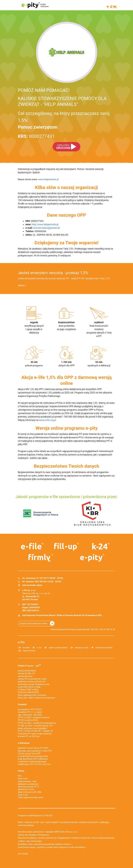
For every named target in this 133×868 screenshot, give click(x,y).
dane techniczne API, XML (30, 792)
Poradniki (22, 704)
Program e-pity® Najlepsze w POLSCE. (35, 816)
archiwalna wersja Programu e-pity (34, 684)
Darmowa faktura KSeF (28, 692)
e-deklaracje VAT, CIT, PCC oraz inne (34, 764)
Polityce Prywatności (81, 838)
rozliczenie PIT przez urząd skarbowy (35, 734)
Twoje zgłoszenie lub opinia (31, 797)
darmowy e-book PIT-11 (29, 787)
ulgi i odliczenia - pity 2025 (30, 715)
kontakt (26, 648)
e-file (21, 642)
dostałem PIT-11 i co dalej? (30, 712)
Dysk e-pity (23, 795)
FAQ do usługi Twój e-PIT (29, 754)
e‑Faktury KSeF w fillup (28, 690)
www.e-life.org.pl (48, 420)
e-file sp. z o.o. (71, 832)
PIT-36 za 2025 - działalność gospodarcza (37, 723)
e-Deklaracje (24, 743)
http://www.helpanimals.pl (45, 224)
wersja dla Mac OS (26, 673)
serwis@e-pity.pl (34, 585)
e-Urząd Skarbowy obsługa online (33, 756)
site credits (23, 854)
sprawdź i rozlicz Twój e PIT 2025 (33, 748)
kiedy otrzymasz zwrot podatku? (33, 728)
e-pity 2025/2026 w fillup (29, 687)
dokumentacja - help (27, 781)
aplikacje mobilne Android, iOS (32, 682)
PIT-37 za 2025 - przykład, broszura (34, 717)
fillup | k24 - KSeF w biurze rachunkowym (37, 698)
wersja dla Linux (25, 676)
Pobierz (29, 665)
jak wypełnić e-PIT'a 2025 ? (30, 709)
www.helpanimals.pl (48, 179)
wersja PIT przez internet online (32, 679)
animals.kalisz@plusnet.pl (46, 228)
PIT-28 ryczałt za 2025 (28, 720)
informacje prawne (104, 648)
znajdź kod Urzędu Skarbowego (32, 762)
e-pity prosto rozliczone (35, 5)
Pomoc (21, 771)
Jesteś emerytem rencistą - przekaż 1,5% (53, 273)
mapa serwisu (29, 651)
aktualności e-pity (26, 789)
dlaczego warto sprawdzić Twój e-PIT (35, 751)
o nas (39, 648)
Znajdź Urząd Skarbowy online (34, 624)
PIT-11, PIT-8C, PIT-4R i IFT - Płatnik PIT (35, 731)
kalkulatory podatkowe (28, 784)
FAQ (20, 776)
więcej (21, 285)
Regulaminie (64, 838)
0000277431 (36, 136)
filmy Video (23, 779)
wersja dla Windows (27, 671)
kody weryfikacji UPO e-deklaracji (33, 759)
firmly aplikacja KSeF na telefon (32, 695)
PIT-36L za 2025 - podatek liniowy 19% (35, 726)
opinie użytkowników (58, 648)
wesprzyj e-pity (82, 648)
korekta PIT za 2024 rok (29, 736)
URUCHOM (63, 147)
